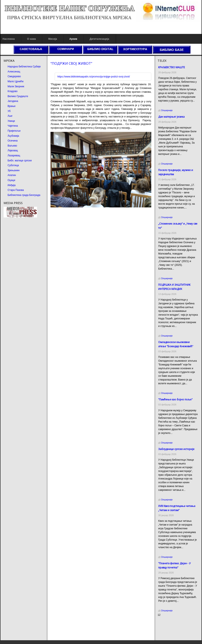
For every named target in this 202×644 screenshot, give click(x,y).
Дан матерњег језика (171, 117)
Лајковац (13, 150)
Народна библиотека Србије (24, 67)
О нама (31, 39)
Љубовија (13, 136)
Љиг (10, 116)
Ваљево (12, 146)
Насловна (9, 39)
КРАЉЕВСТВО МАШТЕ (172, 67)
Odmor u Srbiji (166, 634)
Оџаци (11, 180)
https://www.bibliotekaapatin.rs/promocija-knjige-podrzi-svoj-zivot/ (94, 77)
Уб (9, 111)
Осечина (13, 141)
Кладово (12, 91)
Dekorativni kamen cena (171, 627)
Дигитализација (99, 39)
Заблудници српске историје (176, 449)
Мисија (52, 39)
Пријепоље (14, 131)
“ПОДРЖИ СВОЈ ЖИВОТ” (71, 63)
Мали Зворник (16, 86)
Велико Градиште (18, 96)
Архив (73, 39)
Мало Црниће (16, 81)
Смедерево (14, 76)
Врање (12, 106)
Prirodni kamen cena (169, 623)
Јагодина (13, 101)
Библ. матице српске (20, 161)
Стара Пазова (16, 190)
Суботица (13, 165)
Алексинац (14, 72)
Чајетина (13, 126)
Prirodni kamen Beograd (171, 630)
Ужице (11, 121)
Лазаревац (14, 156)
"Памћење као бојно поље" (175, 399)
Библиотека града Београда (24, 195)
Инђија (12, 185)
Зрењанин (14, 170)
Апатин (12, 175)
